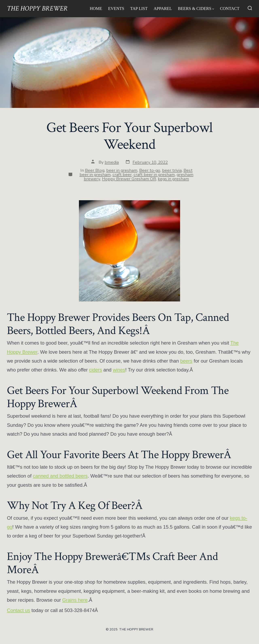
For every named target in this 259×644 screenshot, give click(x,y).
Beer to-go (150, 170)
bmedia (112, 162)
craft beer (122, 175)
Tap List (139, 8)
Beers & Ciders (196, 8)
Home (96, 8)
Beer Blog (95, 170)
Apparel (163, 8)
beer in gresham (122, 170)
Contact (230, 8)
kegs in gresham (173, 179)
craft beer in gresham (154, 175)
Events (116, 8)
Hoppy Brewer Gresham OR (129, 179)
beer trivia (172, 170)
